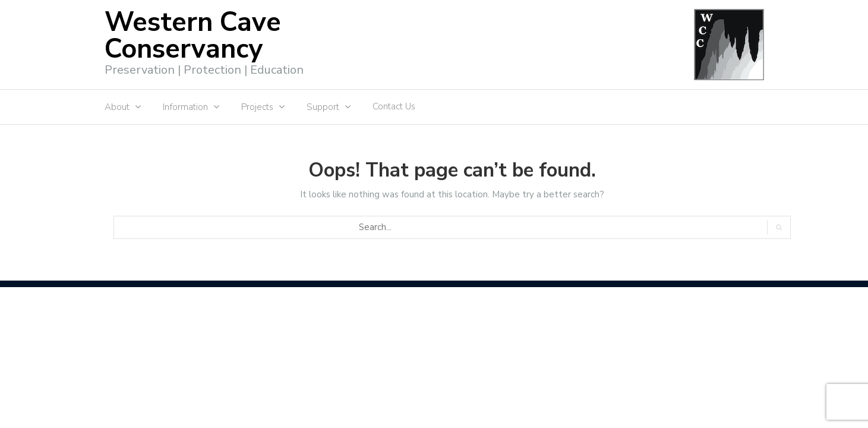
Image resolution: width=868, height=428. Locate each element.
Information (185, 107)
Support (323, 107)
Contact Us (394, 106)
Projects (257, 107)
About (117, 107)
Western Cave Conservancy (193, 36)
